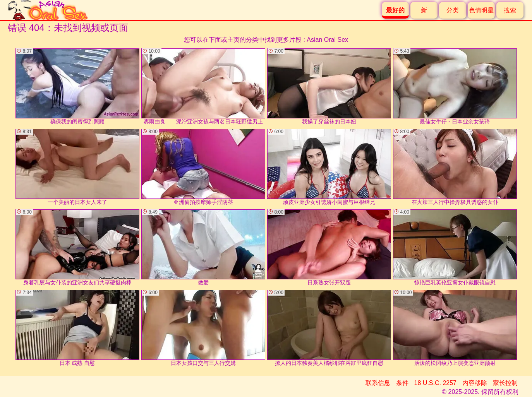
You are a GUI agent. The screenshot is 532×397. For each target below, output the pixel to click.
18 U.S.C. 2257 (435, 383)
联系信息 (378, 383)
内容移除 (475, 383)
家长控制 (505, 383)
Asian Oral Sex (327, 40)
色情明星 (481, 10)
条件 (402, 383)
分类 (453, 10)
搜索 (510, 10)
